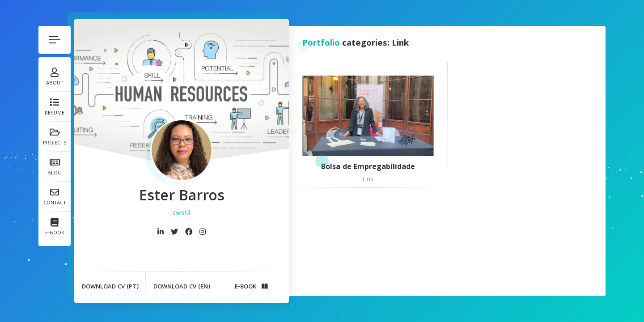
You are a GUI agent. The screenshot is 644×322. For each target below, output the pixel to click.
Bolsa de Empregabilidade (368, 168)
